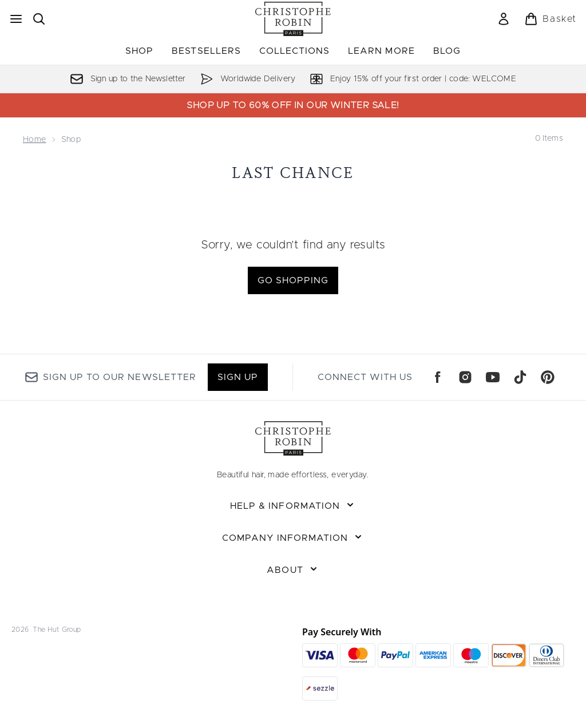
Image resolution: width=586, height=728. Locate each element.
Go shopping (293, 280)
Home (35, 140)
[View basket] (551, 19)
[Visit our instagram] (465, 377)
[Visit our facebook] (438, 377)
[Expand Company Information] (293, 538)
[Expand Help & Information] (293, 506)
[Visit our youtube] (493, 377)
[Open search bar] (39, 19)
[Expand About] (293, 570)
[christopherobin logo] (293, 19)
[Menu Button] (16, 19)
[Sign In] (504, 19)
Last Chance (293, 173)
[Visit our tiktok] (520, 377)
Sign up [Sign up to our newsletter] (238, 377)
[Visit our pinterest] (548, 377)
